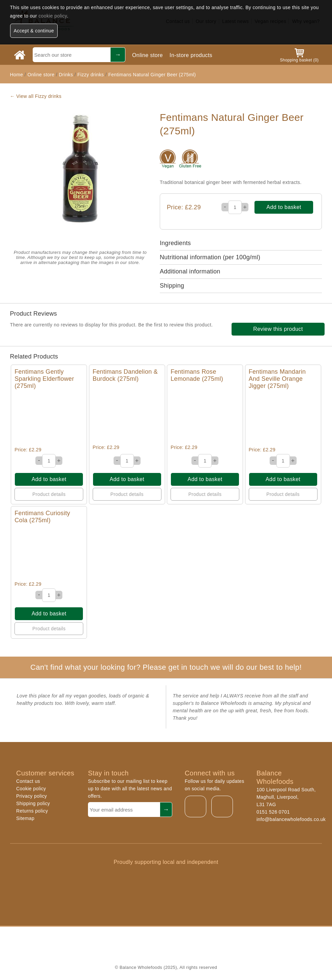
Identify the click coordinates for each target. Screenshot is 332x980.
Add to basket (284, 207)
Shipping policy (33, 803)
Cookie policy (31, 789)
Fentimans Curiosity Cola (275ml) (42, 517)
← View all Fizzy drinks (36, 96)
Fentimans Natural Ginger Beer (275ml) (152, 75)
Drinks (66, 75)
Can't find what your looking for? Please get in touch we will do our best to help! (166, 667)
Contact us (28, 781)
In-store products (191, 55)
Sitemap (25, 818)
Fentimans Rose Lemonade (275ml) (197, 375)
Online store (147, 55)
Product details (49, 494)
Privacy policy (32, 796)
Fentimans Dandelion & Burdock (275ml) (125, 375)
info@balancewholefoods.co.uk (291, 819)
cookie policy (53, 16)
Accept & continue (34, 31)
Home (17, 75)
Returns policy (32, 811)
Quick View (49, 418)
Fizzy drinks (91, 75)
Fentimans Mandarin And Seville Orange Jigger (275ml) (277, 379)
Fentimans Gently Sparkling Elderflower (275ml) (44, 379)
